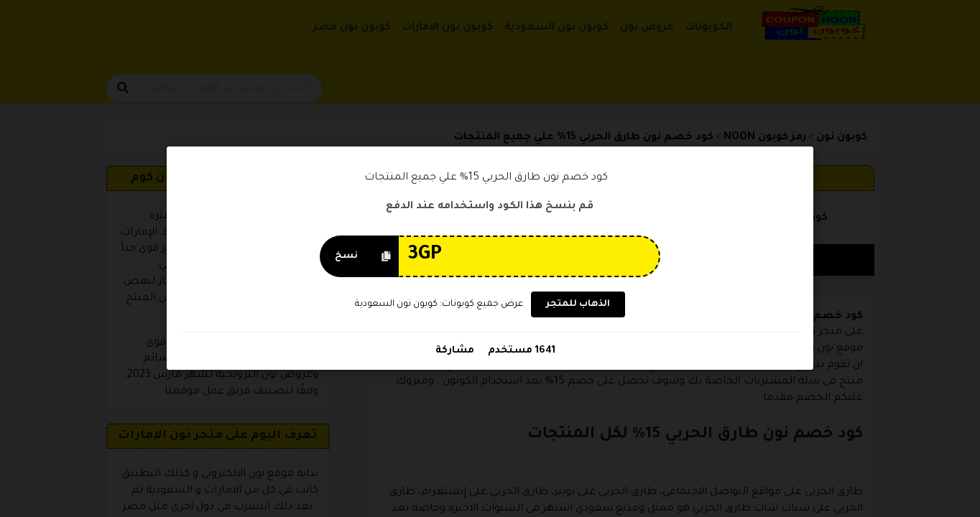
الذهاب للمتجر (578, 305)
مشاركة (455, 351)
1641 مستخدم (520, 351)
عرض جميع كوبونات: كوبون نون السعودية (439, 304)
